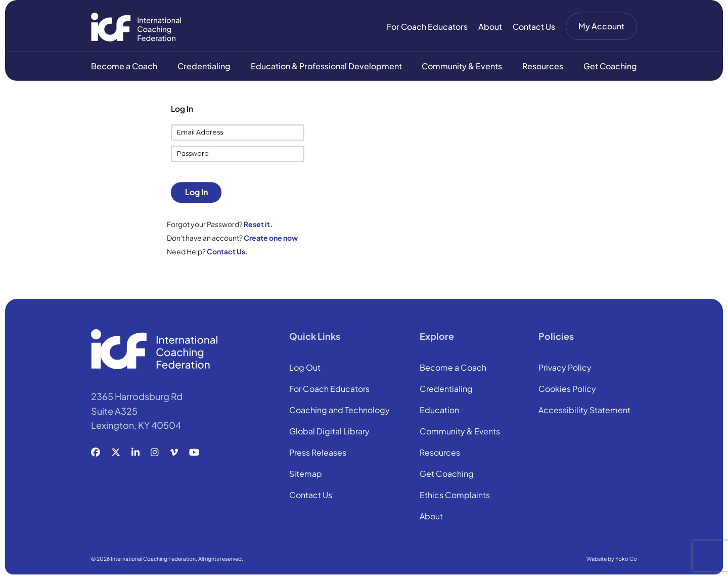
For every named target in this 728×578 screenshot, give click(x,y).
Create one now (271, 238)
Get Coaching (610, 66)
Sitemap (306, 475)
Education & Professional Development (326, 66)
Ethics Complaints (455, 497)
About (490, 27)
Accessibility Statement (584, 412)
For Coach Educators (427, 27)
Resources (543, 66)
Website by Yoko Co (612, 560)
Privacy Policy (565, 369)
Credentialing (204, 66)
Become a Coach (124, 66)
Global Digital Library (329, 433)
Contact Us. (227, 252)
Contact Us (534, 27)
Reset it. (258, 225)
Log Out (305, 369)
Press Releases (318, 454)
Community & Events (462, 66)
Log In (196, 193)
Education (439, 412)
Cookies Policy (567, 390)
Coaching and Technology (339, 412)
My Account (601, 26)
